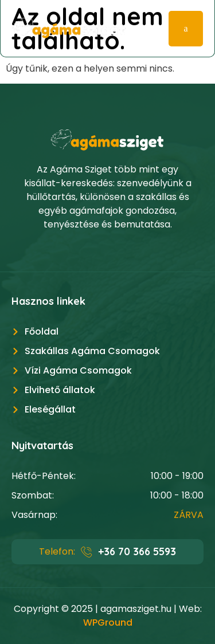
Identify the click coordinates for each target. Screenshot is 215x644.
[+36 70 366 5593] (87, 552)
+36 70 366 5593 (137, 551)
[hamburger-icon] (186, 29)
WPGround (108, 623)
